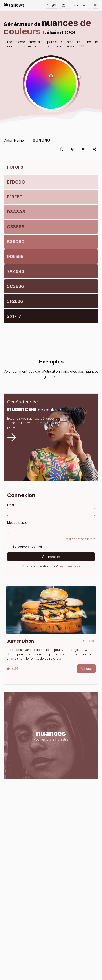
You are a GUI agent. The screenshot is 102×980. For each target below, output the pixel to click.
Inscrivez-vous (70, 566)
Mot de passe (17, 523)
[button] (51, 84)
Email (11, 505)
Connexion (79, 5)
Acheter (86, 669)
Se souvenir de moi (27, 546)
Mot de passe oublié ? (80, 539)
